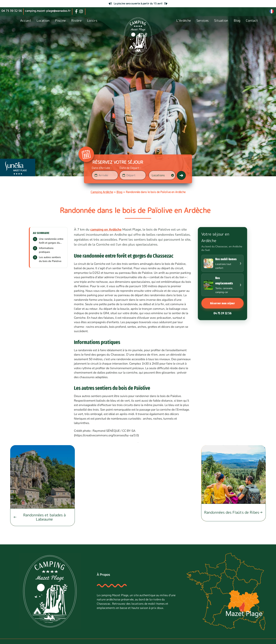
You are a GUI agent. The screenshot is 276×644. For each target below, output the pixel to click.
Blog (237, 21)
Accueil (26, 21)
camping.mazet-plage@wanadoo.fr (48, 11)
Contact (252, 21)
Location (43, 21)
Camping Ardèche (102, 192)
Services (203, 21)
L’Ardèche (184, 21)
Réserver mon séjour (222, 303)
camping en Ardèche (106, 230)
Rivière (76, 21)
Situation (221, 21)
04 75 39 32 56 (222, 313)
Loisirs (92, 21)
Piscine (60, 21)
